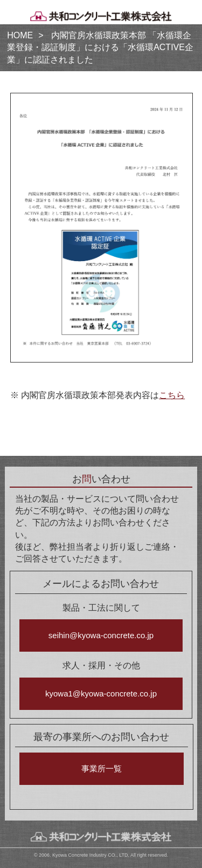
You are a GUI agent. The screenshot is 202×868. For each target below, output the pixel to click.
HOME (20, 35)
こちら (172, 395)
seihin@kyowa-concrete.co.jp (101, 635)
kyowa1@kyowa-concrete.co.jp (101, 693)
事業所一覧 (102, 768)
